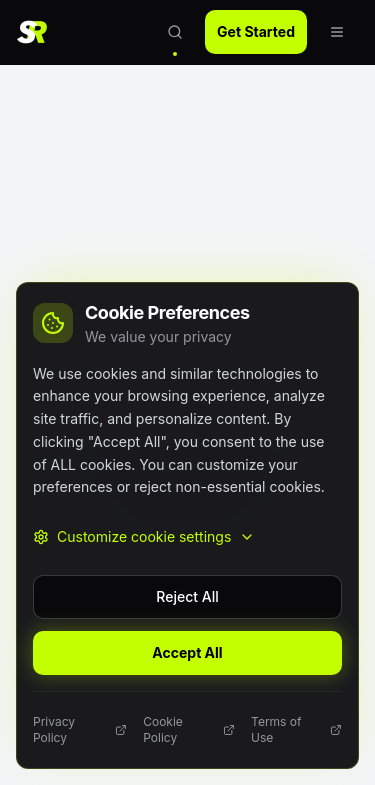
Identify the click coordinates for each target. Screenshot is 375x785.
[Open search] (175, 32)
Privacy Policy (80, 729)
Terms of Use (296, 729)
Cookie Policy (189, 729)
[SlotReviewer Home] (38, 32)
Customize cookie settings (144, 536)
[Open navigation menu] (337, 32)
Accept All (187, 652)
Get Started (256, 31)
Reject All (187, 596)
